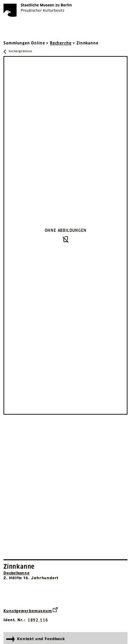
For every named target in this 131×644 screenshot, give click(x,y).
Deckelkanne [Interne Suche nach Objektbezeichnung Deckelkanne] (17, 573)
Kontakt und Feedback (36, 639)
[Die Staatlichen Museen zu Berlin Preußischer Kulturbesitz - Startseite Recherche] (38, 10)
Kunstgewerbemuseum (31, 610)
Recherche (61, 43)
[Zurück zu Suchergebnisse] (18, 52)
